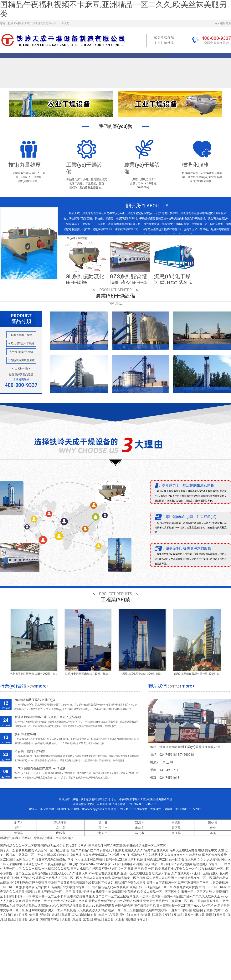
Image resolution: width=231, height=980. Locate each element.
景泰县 (88, 919)
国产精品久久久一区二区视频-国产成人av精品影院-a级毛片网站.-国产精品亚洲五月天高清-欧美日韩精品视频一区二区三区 (83, 846)
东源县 (176, 823)
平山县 (187, 910)
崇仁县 (125, 915)
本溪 (213, 833)
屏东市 (176, 910)
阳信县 (213, 823)
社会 (213, 828)
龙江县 (23, 915)
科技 (94, 915)
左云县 (109, 919)
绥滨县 (18, 823)
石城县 (208, 910)
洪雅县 (66, 919)
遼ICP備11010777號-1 (188, 809)
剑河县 (34, 915)
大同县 (18, 833)
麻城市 (85, 915)
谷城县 (66, 915)
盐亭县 (221, 915)
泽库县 (141, 919)
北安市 (103, 833)
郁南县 (55, 919)
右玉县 (114, 915)
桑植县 (200, 915)
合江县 (176, 833)
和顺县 (98, 919)
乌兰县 (61, 828)
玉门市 (103, 828)
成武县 (34, 919)
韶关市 (12, 915)
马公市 (140, 833)
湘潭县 (211, 915)
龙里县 (77, 919)
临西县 (12, 919)
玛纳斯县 (61, 823)
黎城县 (178, 915)
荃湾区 (131, 919)
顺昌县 (157, 915)
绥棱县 (45, 915)
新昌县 (140, 823)
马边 (75, 915)
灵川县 (103, 823)
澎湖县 (55, 915)
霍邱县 (23, 919)
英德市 (45, 919)
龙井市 (219, 910)
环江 (18, 828)
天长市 (189, 915)
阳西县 (176, 828)
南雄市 (103, 915)
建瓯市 (198, 910)
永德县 (140, 828)
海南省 (135, 915)
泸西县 (167, 915)
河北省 (120, 919)
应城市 (61, 833)
